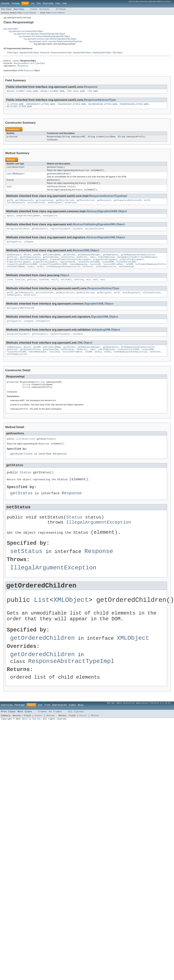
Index (58, 3)
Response (45, 53)
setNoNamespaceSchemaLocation (63, 276)
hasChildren (67, 265)
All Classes (61, 9)
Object (65, 285)
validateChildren (95, 236)
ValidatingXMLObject (102, 53)
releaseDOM (108, 271)
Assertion (18, 170)
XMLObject (118, 53)
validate (78, 236)
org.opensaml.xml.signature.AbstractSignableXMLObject (39, 34)
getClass (32, 290)
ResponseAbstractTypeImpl (30, 64)
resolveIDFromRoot (113, 273)
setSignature (50, 223)
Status (10, 185)
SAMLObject (13, 53)
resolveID (95, 273)
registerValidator (60, 236)
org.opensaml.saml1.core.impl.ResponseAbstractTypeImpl (55, 41)
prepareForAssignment (28, 223)
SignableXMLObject (82, 53)
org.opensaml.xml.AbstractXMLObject (26, 31)
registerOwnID (67, 271)
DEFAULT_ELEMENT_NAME (52, 93)
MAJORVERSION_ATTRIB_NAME (103, 107)
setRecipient (55, 209)
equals (10, 223)
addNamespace (14, 263)
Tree (39, 3)
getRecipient (104, 206)
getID (10, 206)
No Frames (44, 9)
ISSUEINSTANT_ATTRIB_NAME (72, 107)
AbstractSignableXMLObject (106, 245)
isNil (93, 265)
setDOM (129, 273)
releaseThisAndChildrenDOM (22, 273)
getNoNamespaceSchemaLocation (138, 263)
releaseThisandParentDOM (53, 273)
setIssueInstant (36, 209)
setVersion (70, 209)
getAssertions (55, 170)
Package (16, 3)
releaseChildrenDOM (88, 271)
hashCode (44, 290)
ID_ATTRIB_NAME (15, 107)
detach (27, 263)
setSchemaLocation (106, 276)
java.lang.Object (11, 29)
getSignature (14, 249)
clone (10, 290)
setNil (31, 276)
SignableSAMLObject (29, 53)
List (9, 170)
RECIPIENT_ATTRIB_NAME (19, 109)
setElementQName (16, 276)
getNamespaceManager (89, 263)
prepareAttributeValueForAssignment (27, 268)
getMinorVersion (85, 206)
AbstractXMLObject (86, 258)
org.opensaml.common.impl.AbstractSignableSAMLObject (50, 39)
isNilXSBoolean (107, 265)
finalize (20, 290)
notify (55, 290)
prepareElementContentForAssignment (71, 268)
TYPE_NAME (93, 93)
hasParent (82, 265)
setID (147, 206)
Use (33, 3)
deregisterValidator (18, 236)
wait (88, 290)
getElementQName (52, 263)
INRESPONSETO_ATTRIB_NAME (40, 107)
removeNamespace (78, 273)
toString (79, 290)
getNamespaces (111, 263)
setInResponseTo (16, 209)
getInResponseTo (24, 206)
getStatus (52, 185)
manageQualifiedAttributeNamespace (137, 265)
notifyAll (66, 290)
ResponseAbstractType (61, 53)
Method (33, 13)
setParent (88, 276)
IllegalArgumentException (98, 546)
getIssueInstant (45, 206)
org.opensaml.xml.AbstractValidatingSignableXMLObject (44, 36)
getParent (12, 265)
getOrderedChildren (58, 178)
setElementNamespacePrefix (150, 273)
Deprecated (48, 3)
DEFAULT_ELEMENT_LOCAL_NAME (22, 93)
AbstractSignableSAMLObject (107, 218)
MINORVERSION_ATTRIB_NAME (134, 107)
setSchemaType (126, 276)
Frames (34, 9)
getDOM (37, 263)
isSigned (28, 249)
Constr (26, 13)
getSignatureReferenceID (128, 206)
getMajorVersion (65, 206)
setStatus (52, 192)
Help (65, 3)
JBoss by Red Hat (31, 766)
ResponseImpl (54, 140)
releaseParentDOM (126, 271)
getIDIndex (69, 263)
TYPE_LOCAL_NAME (76, 93)
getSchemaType (51, 265)
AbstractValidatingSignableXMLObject (98, 231)
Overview (5, 3)
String (66, 140)
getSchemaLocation (30, 265)
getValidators (40, 236)
